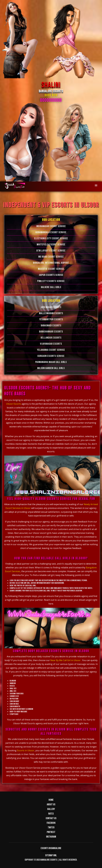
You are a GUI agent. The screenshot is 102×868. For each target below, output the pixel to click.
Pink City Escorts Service (51, 281)
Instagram (51, 837)
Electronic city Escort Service (51, 238)
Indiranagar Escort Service (51, 226)
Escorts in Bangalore (51, 848)
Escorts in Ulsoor (26, 750)
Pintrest (51, 832)
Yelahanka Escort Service (51, 350)
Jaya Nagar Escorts (51, 307)
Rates (51, 814)
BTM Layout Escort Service (51, 251)
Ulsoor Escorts (14, 404)
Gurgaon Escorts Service (51, 356)
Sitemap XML (51, 855)
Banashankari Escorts (51, 332)
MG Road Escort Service (51, 257)
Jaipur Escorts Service (51, 275)
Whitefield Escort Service (51, 245)
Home (51, 800)
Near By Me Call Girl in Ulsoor (65, 660)
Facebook (51, 823)
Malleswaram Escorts (51, 313)
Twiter (51, 828)
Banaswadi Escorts (51, 326)
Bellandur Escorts (51, 338)
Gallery (51, 809)
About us (51, 804)
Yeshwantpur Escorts (51, 319)
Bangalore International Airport (51, 263)
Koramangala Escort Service (51, 232)
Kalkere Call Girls (51, 287)
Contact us (51, 818)
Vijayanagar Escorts (51, 344)
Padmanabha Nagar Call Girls (51, 362)
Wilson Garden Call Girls (51, 368)
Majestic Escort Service (51, 269)
